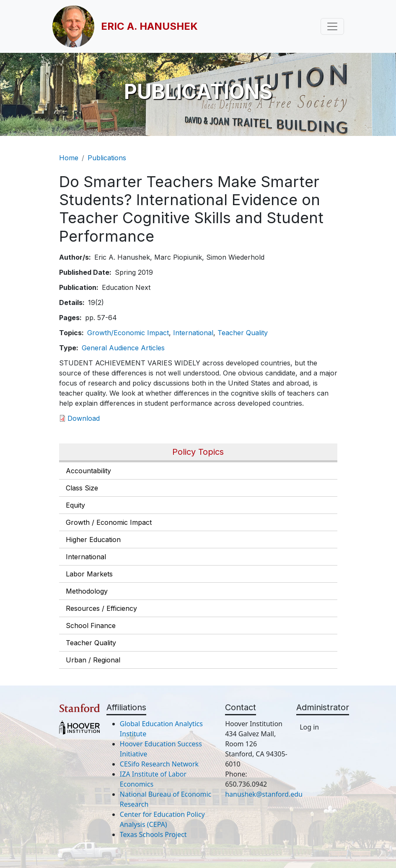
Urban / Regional (93, 660)
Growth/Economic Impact (128, 333)
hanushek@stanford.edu (264, 794)
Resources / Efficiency (101, 608)
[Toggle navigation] (332, 26)
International (86, 557)
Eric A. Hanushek (149, 26)
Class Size (82, 488)
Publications (107, 158)
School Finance (91, 626)
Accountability (88, 471)
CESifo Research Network (159, 764)
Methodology (87, 591)
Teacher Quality (91, 643)
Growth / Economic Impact (109, 522)
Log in (309, 727)
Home (69, 158)
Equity (75, 505)
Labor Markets (89, 574)
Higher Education (93, 540)
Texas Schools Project (153, 834)
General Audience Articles (123, 348)
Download (84, 418)
